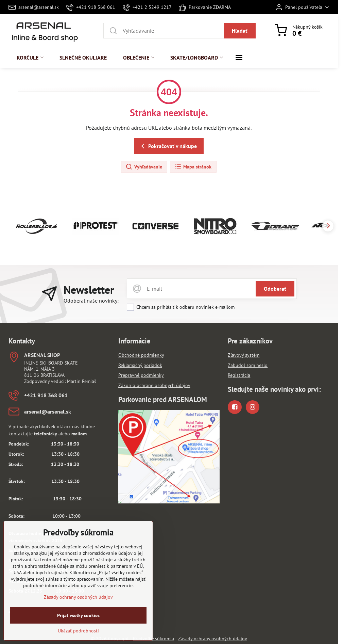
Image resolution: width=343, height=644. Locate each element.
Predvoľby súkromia (153, 639)
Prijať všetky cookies (78, 625)
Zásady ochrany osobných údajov (213, 639)
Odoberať (275, 289)
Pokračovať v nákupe (168, 146)
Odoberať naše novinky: (91, 301)
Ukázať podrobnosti (78, 640)
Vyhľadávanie (144, 167)
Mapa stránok (193, 167)
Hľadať (240, 31)
